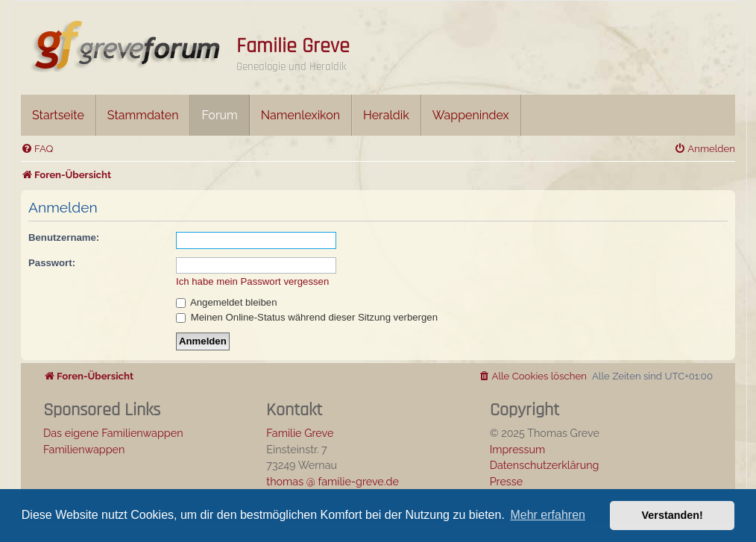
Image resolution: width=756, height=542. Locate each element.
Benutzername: (64, 237)
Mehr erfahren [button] (548, 515)
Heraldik (386, 115)
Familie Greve (293, 46)
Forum (219, 115)
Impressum (518, 449)
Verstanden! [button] (672, 515)
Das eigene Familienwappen (113, 433)
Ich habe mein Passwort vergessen (252, 281)
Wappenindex (471, 115)
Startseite (58, 115)
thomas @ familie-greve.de (333, 481)
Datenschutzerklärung (545, 465)
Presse (507, 481)
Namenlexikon (300, 115)
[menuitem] (37, 149)
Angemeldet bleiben (227, 302)
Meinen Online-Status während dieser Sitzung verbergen (307, 317)
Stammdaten (143, 115)
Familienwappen (84, 449)
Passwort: (52, 263)
